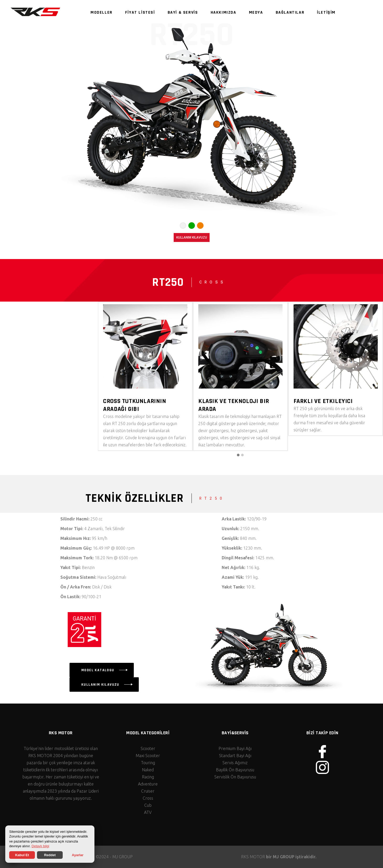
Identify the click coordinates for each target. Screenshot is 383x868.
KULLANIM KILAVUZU (192, 237)
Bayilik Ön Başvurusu (235, 770)
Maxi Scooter (148, 756)
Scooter (148, 748)
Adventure (148, 784)
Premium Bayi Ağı (235, 748)
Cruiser (148, 791)
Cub (148, 805)
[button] (238, 455)
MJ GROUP (123, 857)
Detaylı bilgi (40, 846)
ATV (148, 812)
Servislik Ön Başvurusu (235, 777)
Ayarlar (78, 855)
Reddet (50, 855)
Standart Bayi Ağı (235, 756)
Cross (148, 798)
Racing (148, 777)
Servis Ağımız (235, 763)
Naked (148, 770)
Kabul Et (22, 855)
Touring (148, 763)
